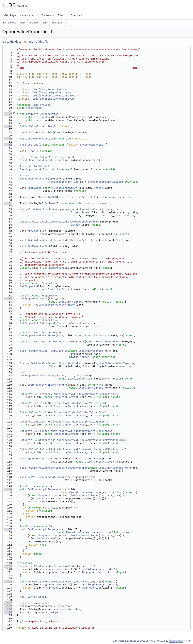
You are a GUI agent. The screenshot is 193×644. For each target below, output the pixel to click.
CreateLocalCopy (32, 160)
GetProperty (28, 286)
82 (8, 299)
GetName (50, 203)
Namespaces (29, 15)
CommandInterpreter (85, 222)
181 (8, 603)
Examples (76, 15)
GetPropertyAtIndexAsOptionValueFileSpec (82, 431)
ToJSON (52, 197)
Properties (34, 108)
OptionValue (41, 499)
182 (8, 606)
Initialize (35, 240)
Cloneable (44, 117)
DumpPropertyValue (56, 209)
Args (80, 375)
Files (62, 15)
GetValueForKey (74, 342)
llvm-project (9, 23)
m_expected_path (50, 612)
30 (8, 139)
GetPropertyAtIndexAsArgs (38, 375)
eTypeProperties (92, 145)
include (34, 23)
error (85, 357)
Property (48, 283)
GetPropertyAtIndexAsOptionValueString (78, 422)
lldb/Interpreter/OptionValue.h (55, 96)
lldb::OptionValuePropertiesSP (53, 157)
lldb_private (41, 105)
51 (8, 203)
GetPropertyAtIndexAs (43, 489)
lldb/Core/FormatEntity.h (51, 89)
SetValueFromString (34, 179)
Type (23, 145)
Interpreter (57, 23)
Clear (32, 151)
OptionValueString (33, 422)
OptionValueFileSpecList (38, 449)
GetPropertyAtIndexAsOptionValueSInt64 (78, 403)
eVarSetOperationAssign (105, 182)
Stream (98, 188)
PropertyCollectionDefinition (75, 240)
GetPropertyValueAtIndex (38, 335)
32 (8, 145)
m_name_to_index (68, 609)
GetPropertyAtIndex (34, 299)
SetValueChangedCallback (45, 477)
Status (25, 175)
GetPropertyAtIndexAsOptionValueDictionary (87, 394)
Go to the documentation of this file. (26, 42)
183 (8, 609)
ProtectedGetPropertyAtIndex (55, 305)
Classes (48, 15)
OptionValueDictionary (36, 394)
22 (8, 114)
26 (8, 126)
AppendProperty (38, 458)
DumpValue (35, 188)
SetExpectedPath (39, 246)
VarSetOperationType (64, 182)
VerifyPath (35, 597)
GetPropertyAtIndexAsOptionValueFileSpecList (92, 449)
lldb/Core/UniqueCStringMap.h (54, 92)
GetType (33, 145)
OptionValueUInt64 (33, 412)
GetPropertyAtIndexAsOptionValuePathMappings (92, 440)
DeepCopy (26, 169)
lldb (23, 23)
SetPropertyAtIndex (41, 529)
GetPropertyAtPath (33, 323)
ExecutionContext (64, 188)
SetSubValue (39, 363)
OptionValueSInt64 (33, 403)
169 (8, 566)
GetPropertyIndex (55, 268)
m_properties (52, 569)
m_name (102, 203)
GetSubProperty (77, 468)
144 (8, 489)
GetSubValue (59, 351)
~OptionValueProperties (37, 139)
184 (8, 612)
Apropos (33, 231)
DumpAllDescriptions (55, 222)
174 (8, 582)
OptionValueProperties (42, 114)
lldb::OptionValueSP (35, 166)
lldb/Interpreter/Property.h (53, 99)
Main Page (10, 15)
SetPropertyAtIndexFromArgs (48, 385)
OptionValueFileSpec (35, 431)
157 (8, 529)
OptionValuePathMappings (38, 440)
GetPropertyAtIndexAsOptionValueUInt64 (78, 412)
